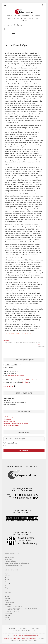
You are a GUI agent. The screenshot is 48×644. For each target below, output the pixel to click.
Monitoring (8, 603)
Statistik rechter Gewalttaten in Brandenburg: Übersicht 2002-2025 (22, 607)
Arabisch (7, 582)
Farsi (6, 580)
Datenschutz (24, 627)
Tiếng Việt (8, 586)
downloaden (26, 380)
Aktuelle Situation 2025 (14, 605)
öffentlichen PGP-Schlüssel (27, 378)
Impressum (36, 627)
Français (7, 574)
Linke (23, 332)
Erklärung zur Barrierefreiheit (24, 629)
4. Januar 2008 (38, 47)
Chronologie (7, 417)
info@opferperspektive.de (16, 374)
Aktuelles (9, 332)
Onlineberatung (8, 415)
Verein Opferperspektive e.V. (12, 424)
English (7, 572)
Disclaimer (12, 627)
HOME (7, 595)
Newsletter (9, 444)
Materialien (8, 614)
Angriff (17, 332)
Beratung (8, 599)
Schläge (28, 332)
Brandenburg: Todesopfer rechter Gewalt (16, 422)
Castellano (8, 578)
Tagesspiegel (29, 47)
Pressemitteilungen (9, 420)
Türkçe (7, 584)
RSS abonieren (10, 385)
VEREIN (7, 618)
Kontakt (7, 616)
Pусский (7, 576)
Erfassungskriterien (14, 610)
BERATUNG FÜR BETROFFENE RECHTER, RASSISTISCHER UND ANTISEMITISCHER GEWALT (24, 19)
